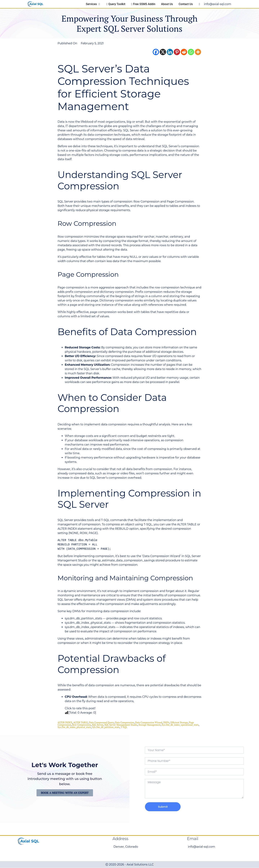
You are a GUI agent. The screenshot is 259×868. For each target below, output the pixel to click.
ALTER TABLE (80, 722)
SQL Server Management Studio (121, 725)
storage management (150, 725)
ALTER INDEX (65, 722)
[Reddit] (184, 52)
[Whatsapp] (191, 52)
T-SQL (124, 727)
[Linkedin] (170, 52)
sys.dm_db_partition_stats (106, 727)
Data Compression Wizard (149, 722)
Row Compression (82, 725)
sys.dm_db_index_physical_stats (74, 727)
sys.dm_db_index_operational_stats (180, 725)
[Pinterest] (177, 52)
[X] (163, 52)
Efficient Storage (179, 722)
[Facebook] (156, 52)
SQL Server (98, 725)
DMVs (166, 722)
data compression (124, 722)
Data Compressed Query (101, 722)
